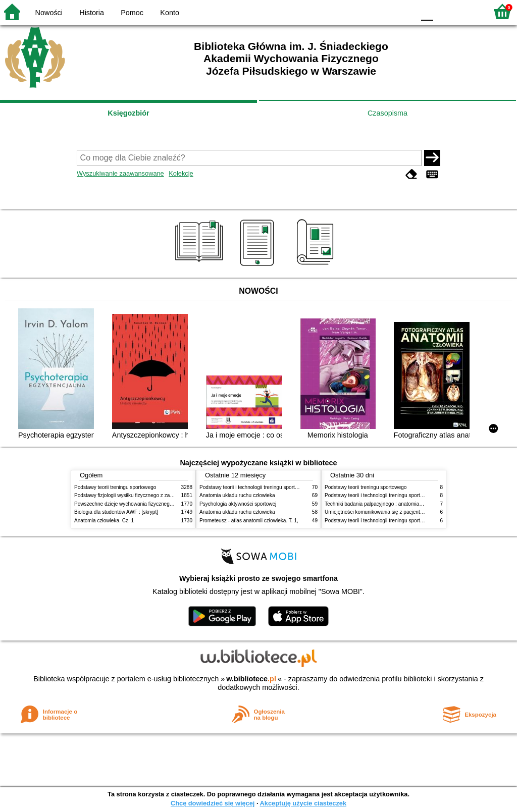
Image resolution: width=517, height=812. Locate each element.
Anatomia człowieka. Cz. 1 (104, 521)
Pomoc (132, 13)
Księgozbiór (128, 113)
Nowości (49, 13)
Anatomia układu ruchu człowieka (237, 495)
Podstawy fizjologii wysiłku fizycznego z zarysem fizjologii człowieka (150, 495)
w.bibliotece (251, 679)
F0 (427, 11)
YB (383, 11)
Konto (170, 13)
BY (404, 11)
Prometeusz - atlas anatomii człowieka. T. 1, (249, 521)
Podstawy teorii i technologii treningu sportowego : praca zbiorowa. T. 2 (279, 487)
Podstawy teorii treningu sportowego (115, 487)
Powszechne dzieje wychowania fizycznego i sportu (132, 504)
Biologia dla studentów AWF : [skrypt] (116, 512)
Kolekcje (181, 173)
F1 (445, 11)
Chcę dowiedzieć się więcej (213, 803)
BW (363, 11)
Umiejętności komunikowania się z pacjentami (376, 512)
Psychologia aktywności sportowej (238, 504)
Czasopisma (387, 113)
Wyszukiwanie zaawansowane (120, 173)
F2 (468, 11)
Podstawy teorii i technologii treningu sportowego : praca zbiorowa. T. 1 (405, 521)
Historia (92, 13)
